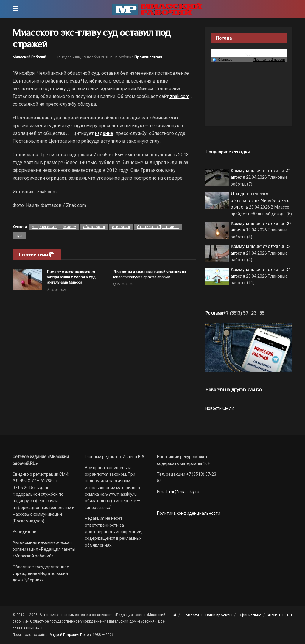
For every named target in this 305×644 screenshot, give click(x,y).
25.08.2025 (57, 290)
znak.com (179, 96)
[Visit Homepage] (157, 9)
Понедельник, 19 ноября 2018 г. (84, 57)
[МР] (249, 347)
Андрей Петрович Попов (70, 635)
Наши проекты (219, 615)
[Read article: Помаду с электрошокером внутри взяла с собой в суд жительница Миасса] (27, 280)
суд (19, 236)
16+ (289, 615)
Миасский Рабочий (29, 57)
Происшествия (148, 57)
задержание (45, 227)
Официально (250, 615)
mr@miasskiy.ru (184, 492)
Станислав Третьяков (158, 227)
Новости (191, 615)
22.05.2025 (123, 284)
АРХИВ (274, 615)
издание (104, 133)
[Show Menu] (15, 9)
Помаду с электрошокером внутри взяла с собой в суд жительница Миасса (71, 277)
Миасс (70, 227)
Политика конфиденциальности (189, 513)
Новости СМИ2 (220, 408)
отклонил (121, 227)
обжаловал (94, 227)
